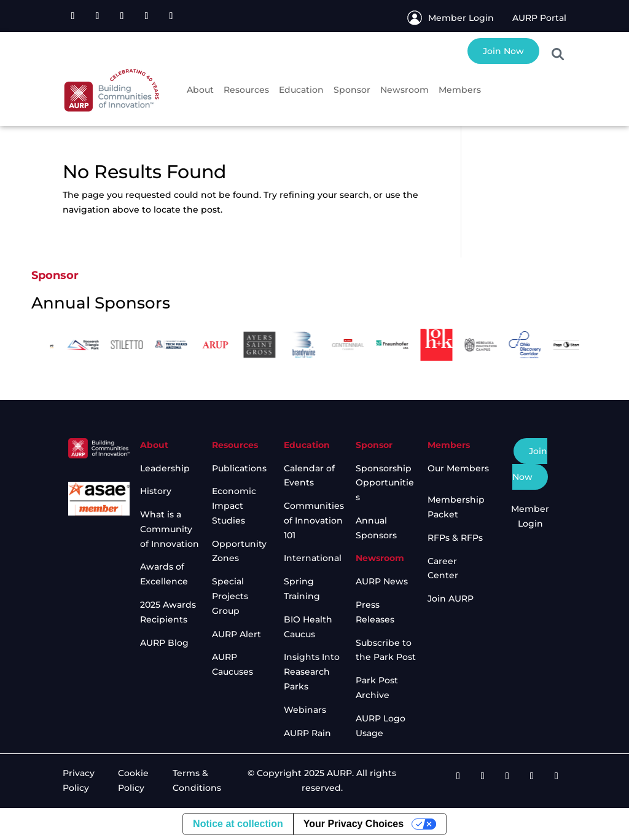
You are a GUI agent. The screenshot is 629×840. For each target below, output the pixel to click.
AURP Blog (164, 643)
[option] (62, 345)
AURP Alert (236, 634)
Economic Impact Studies (234, 506)
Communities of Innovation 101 (314, 520)
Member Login (461, 18)
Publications (239, 468)
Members (460, 90)
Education (301, 90)
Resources (246, 90)
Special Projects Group (230, 596)
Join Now (503, 51)
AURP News (382, 581)
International (313, 558)
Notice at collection (238, 824)
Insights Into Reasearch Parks (312, 672)
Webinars (305, 710)
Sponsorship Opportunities (385, 483)
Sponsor (352, 90)
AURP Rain (307, 733)
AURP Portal (539, 18)
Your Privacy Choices (354, 824)
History (156, 491)
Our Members (458, 468)
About (200, 90)
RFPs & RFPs (455, 538)
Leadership (165, 468)
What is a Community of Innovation (170, 529)
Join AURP (451, 599)
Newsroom (404, 90)
